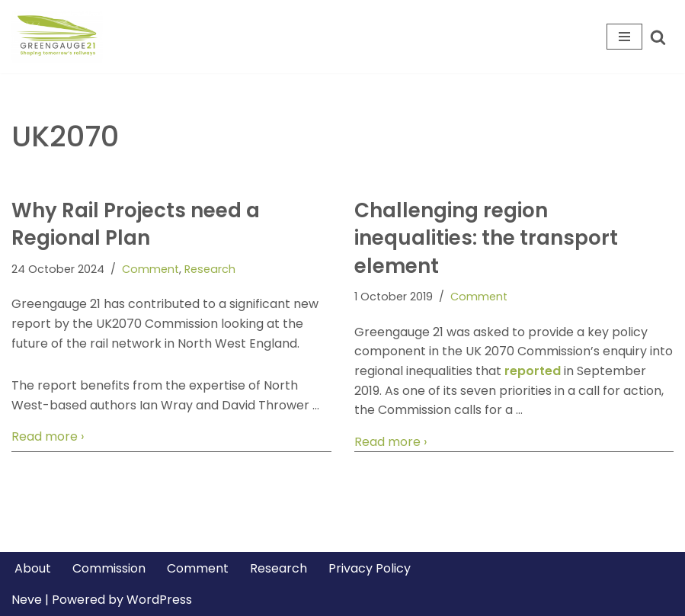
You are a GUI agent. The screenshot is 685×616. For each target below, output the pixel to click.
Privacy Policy (370, 568)
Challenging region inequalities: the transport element (486, 238)
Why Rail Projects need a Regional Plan (136, 224)
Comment (150, 269)
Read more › (48, 437)
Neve (27, 600)
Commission (109, 568)
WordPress (159, 600)
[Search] (658, 37)
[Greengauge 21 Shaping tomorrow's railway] (61, 37)
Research (210, 269)
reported (533, 371)
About (33, 568)
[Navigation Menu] (624, 37)
